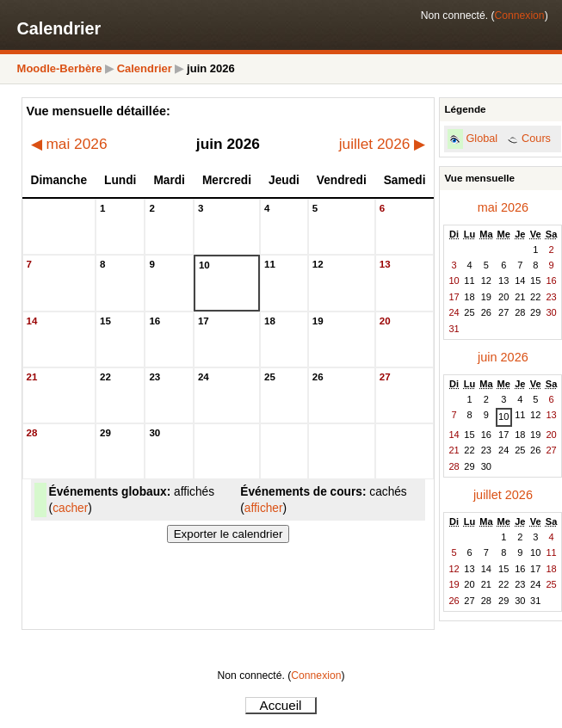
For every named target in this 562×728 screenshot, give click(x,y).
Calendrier (145, 68)
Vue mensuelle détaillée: (99, 111)
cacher (70, 508)
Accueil (281, 705)
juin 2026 (503, 357)
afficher (264, 508)
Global (482, 139)
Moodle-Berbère (60, 68)
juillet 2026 (383, 144)
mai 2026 (69, 144)
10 (503, 416)
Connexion (520, 15)
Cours (536, 139)
